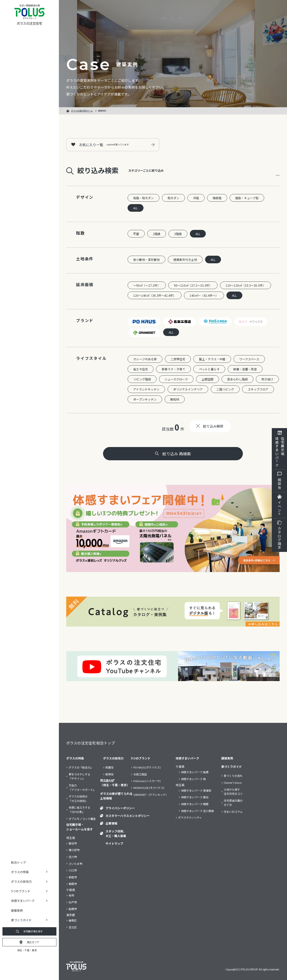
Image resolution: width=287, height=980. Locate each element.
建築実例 (17, 910)
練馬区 (73, 920)
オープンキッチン (145, 399)
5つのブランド (141, 758)
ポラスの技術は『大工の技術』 (78, 798)
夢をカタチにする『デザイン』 (79, 776)
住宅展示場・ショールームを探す (79, 827)
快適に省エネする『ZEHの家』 (79, 810)
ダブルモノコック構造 (82, 819)
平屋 (136, 234)
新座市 (73, 877)
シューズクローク (176, 379)
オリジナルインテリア (188, 389)
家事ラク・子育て (173, 369)
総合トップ (18, 862)
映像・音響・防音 (245, 369)
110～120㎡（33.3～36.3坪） (246, 285)
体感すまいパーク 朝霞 (195, 804)
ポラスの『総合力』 (81, 767)
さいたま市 (75, 864)
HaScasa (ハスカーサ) (147, 781)
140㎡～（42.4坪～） (204, 295)
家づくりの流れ (233, 776)
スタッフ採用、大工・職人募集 (116, 833)
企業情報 (111, 823)
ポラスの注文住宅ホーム (82, 111)
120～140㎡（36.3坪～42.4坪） (155, 295)
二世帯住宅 (178, 359)
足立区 (73, 927)
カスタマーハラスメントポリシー (128, 816)
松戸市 (73, 902)
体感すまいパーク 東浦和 (196, 790)
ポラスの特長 (75, 758)
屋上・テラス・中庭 (212, 359)
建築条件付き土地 (185, 259)
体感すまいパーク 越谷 (195, 797)
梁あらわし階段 (237, 379)
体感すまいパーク (187, 758)
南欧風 (217, 198)
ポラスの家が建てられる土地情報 (116, 796)
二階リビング (225, 389)
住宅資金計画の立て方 (233, 803)
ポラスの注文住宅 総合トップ (91, 743)
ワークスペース (249, 359)
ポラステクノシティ (190, 817)
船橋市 (73, 909)
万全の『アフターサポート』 (82, 787)
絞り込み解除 (213, 426)
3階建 (178, 234)
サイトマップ (114, 843)
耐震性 (110, 767)
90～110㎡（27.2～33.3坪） (193, 285)
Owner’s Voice (233, 783)
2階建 (157, 234)
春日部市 (74, 850)
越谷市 (73, 843)
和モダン (173, 198)
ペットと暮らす (209, 369)
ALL (136, 208)
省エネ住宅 (141, 369)
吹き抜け (267, 379)
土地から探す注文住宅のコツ (233, 792)
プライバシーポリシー (120, 808)
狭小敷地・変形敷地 (146, 259)
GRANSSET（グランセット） (151, 795)
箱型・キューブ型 (247, 198)
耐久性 (110, 781)
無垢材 (175, 399)
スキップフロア (258, 389)
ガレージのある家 (145, 359)
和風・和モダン (143, 198)
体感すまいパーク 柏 (193, 779)
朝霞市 (73, 884)
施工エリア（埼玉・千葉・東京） (115, 783)
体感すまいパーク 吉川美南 (197, 811)
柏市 (71, 895)
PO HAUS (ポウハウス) (147, 767)
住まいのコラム (233, 812)
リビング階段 (142, 379)
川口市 (73, 870)
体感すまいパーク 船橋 (195, 772)
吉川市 (73, 857)
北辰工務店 (140, 774)
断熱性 (110, 774)
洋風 (196, 198)
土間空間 (208, 379)
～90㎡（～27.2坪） (147, 285)
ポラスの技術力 (113, 758)
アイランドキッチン (146, 389)
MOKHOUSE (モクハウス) (149, 788)
